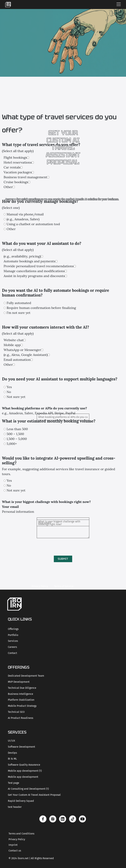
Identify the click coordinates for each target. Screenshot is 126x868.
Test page (14, 783)
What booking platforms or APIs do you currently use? (44, 408)
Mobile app (12, 345)
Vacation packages (18, 172)
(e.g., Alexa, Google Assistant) (26, 355)
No (9, 392)
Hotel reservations (18, 162)
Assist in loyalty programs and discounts (34, 276)
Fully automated (19, 303)
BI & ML (12, 759)
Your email (10, 507)
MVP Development (19, 682)
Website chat (14, 340)
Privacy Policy (40, 586)
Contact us (15, 851)
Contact (12, 653)
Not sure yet (16, 397)
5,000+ (12, 444)
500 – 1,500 (15, 434)
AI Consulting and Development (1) (28, 789)
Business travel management (25, 177)
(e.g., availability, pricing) (22, 256)
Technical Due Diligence (22, 688)
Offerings (13, 629)
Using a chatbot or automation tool (33, 224)
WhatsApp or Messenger (22, 350)
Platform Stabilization (21, 700)
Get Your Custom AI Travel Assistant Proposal (34, 795)
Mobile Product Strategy (22, 706)
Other (8, 187)
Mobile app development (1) (25, 771)
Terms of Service (64, 586)
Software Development (21, 747)
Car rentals (12, 167)
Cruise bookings (16, 182)
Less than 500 (17, 429)
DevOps (12, 753)
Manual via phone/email (25, 214)
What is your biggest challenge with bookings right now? (46, 502)
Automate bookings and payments (29, 261)
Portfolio (13, 635)
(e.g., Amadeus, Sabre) (23, 219)
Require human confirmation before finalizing (41, 308)
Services (13, 641)
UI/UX (11, 741)
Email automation (17, 360)
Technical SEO (16, 712)
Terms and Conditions (21, 834)
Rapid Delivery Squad (21, 801)
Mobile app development (23, 777)
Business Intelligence (21, 694)
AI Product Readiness (21, 718)
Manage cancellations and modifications (34, 271)
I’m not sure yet (18, 313)
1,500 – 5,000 (17, 439)
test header (15, 807)
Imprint (13, 845)
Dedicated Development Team (26, 676)
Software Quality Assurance (24, 765)
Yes (9, 387)
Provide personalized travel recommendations (39, 266)
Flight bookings (15, 157)
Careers (12, 647)
